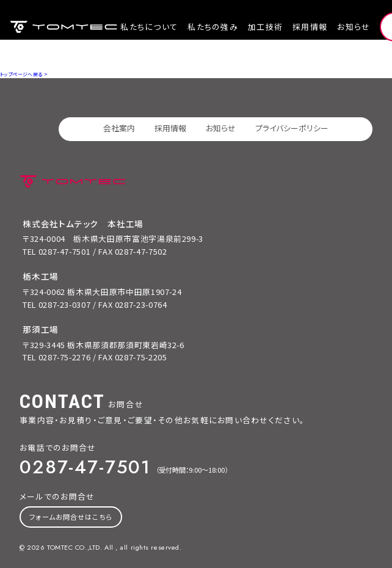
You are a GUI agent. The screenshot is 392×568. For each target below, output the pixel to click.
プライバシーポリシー (292, 128)
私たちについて (149, 27)
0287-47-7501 (85, 467)
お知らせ (354, 27)
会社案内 (119, 128)
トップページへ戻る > (24, 74)
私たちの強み (213, 27)
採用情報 (310, 27)
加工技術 (265, 27)
